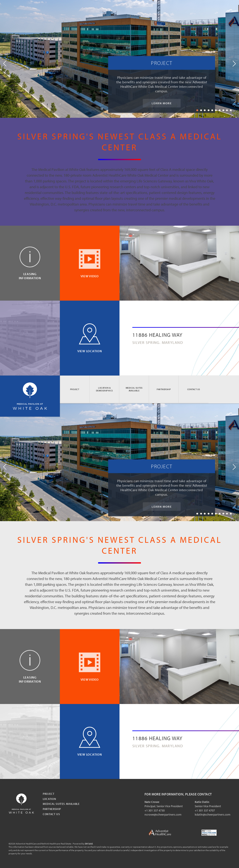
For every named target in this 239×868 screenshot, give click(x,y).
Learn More (162, 103)
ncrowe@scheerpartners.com (163, 814)
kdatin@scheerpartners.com (213, 814)
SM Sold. (89, 844)
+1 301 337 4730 (155, 810)
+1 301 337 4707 (205, 810)
